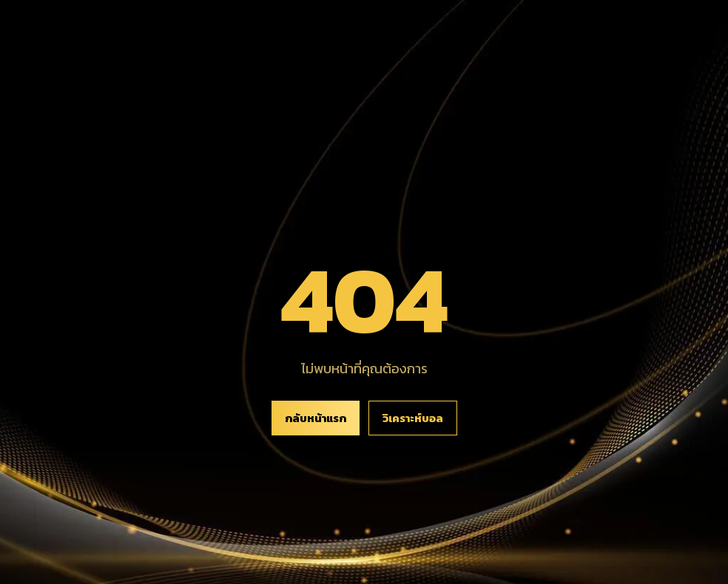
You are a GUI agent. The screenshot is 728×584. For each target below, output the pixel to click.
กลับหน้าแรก (316, 418)
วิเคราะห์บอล (413, 418)
